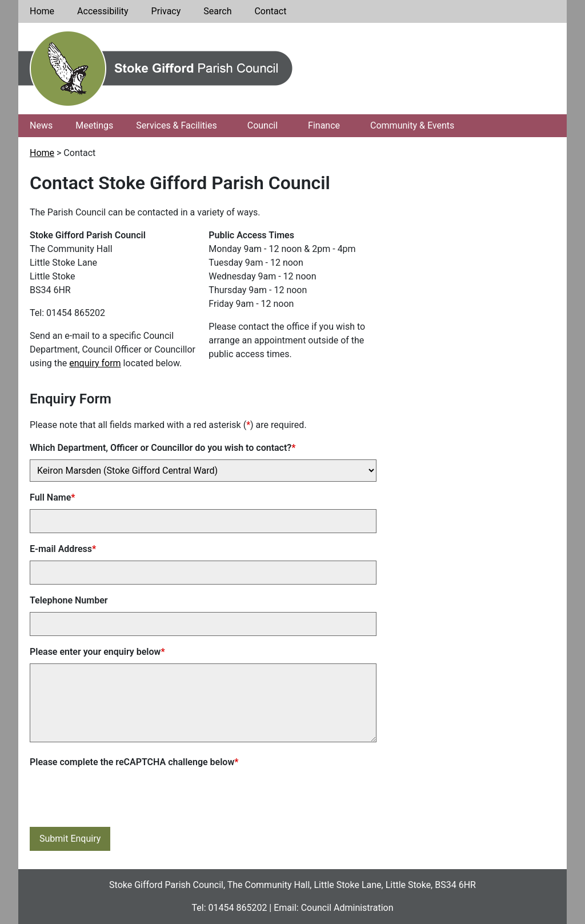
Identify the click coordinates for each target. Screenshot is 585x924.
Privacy (166, 11)
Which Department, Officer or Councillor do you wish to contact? (163, 448)
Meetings (94, 125)
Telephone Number (69, 600)
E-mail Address (63, 549)
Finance (324, 125)
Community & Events (412, 125)
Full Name (52, 497)
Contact (270, 11)
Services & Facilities (176, 125)
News (41, 125)
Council (263, 125)
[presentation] (117, 796)
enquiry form (95, 363)
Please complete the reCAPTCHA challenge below (134, 762)
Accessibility (103, 11)
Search (217, 11)
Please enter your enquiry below (97, 652)
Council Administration (347, 908)
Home (42, 11)
